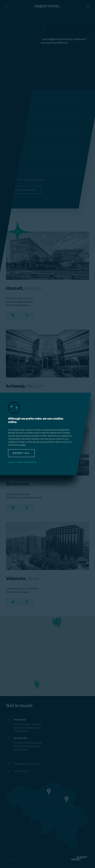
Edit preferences (23, 462)
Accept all (21, 453)
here (23, 445)
